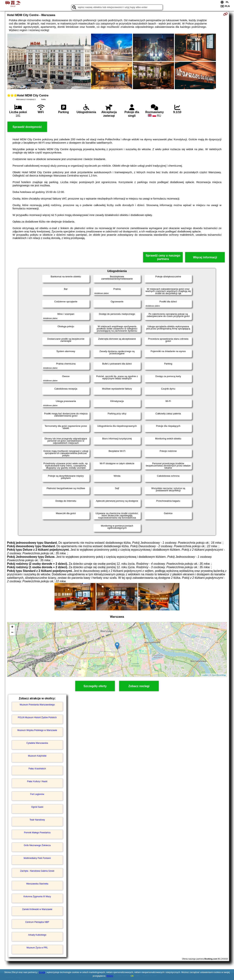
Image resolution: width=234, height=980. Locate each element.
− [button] (12, 633)
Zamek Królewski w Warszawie (37, 909)
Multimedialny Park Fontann (37, 858)
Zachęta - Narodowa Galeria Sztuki (37, 871)
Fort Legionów (37, 794)
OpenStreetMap (219, 675)
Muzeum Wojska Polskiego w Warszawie (37, 730)
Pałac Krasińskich (37, 769)
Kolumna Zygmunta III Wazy (37, 897)
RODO (110, 976)
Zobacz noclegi (139, 686)
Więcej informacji (205, 257)
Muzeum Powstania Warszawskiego (37, 705)
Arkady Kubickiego (37, 935)
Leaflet (205, 675)
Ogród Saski (37, 807)
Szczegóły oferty (95, 686)
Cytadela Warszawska (37, 743)
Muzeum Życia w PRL (37, 948)
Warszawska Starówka (37, 884)
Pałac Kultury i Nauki (37, 781)
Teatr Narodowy (37, 820)
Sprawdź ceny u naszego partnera (163, 257)
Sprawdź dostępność (27, 127)
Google (42, 972)
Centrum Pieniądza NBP (37, 922)
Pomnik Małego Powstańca (37, 833)
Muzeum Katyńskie (37, 756)
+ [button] (12, 627)
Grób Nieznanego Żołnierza (37, 845)
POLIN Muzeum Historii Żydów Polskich (37, 717)
